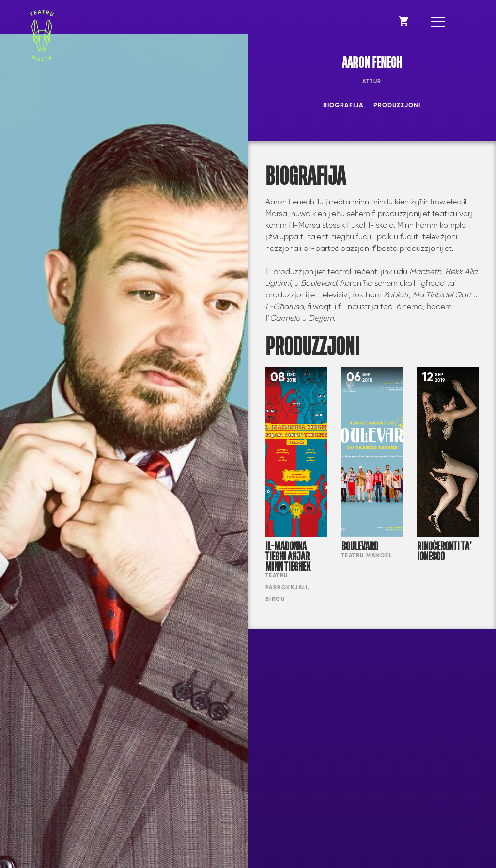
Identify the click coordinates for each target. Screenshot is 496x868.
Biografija (343, 105)
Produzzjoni (397, 105)
